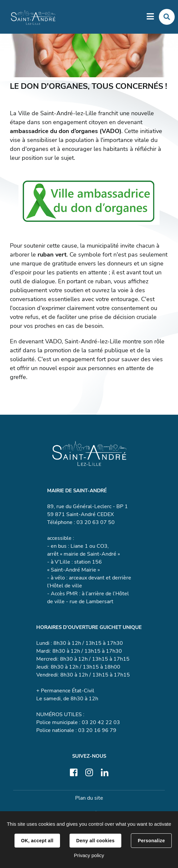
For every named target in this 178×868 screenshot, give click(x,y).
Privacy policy (89, 855)
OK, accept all (37, 841)
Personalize (151, 841)
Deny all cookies (95, 841)
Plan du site (89, 798)
